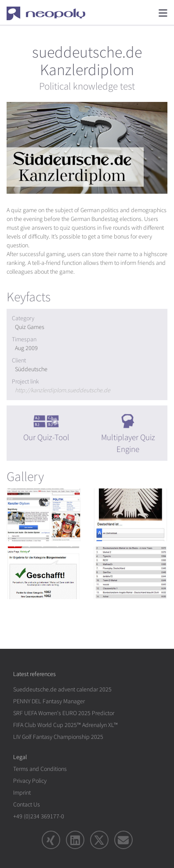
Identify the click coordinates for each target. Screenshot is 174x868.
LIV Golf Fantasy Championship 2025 (58, 737)
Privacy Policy (30, 781)
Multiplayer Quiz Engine (128, 443)
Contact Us (27, 805)
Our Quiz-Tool (46, 438)
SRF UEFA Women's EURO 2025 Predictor (64, 713)
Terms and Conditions (40, 769)
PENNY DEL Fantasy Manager (49, 701)
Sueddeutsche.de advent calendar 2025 (62, 689)
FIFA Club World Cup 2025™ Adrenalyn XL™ (65, 725)
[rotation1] (43, 515)
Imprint (22, 793)
